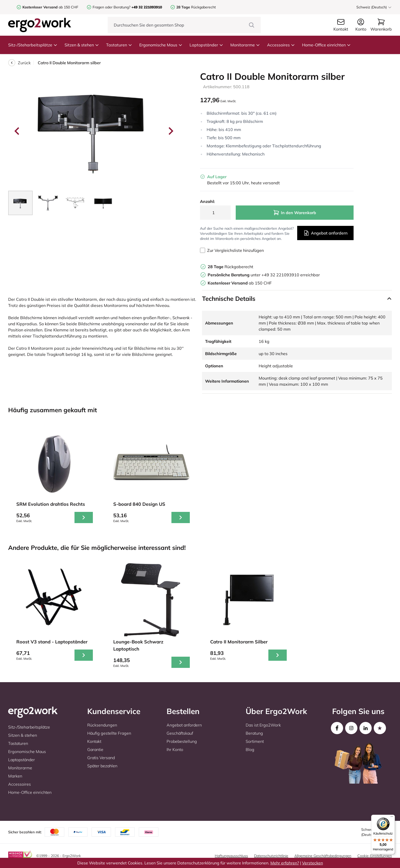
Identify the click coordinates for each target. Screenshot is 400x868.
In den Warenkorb (295, 213)
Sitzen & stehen (82, 45)
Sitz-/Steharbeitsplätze (33, 45)
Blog (250, 749)
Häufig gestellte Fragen (109, 733)
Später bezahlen (102, 766)
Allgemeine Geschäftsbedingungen (323, 856)
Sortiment (255, 741)
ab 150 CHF (50, 7)
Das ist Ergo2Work (263, 725)
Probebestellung (182, 741)
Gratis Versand (101, 758)
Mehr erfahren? (285, 863)
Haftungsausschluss (231, 856)
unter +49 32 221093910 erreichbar (264, 275)
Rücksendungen (102, 725)
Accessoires (281, 45)
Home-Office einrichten (326, 45)
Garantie (95, 749)
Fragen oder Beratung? (111, 7)
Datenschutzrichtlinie (271, 856)
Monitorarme (245, 45)
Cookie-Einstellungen (375, 856)
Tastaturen (119, 45)
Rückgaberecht (196, 7)
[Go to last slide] (17, 131)
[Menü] (392, 818)
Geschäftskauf (180, 733)
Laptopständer (206, 45)
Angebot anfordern (325, 233)
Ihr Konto (175, 749)
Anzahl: (207, 201)
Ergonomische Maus (161, 45)
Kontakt (94, 741)
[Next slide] (170, 131)
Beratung (254, 733)
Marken (15, 776)
